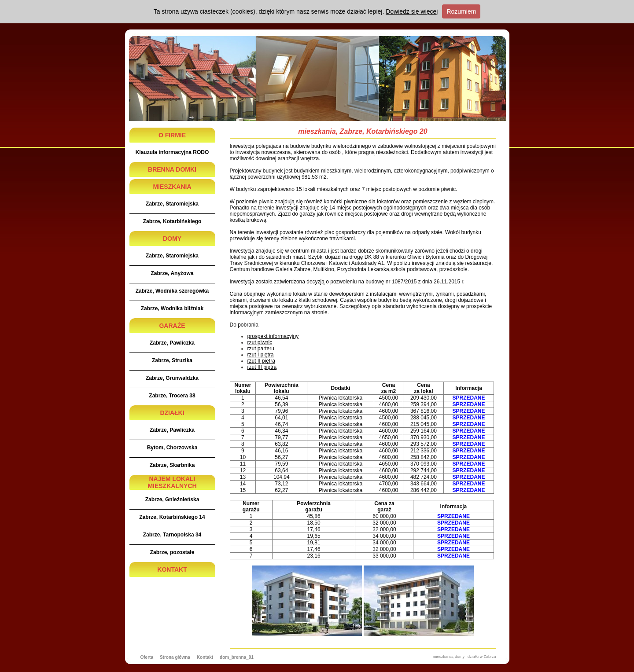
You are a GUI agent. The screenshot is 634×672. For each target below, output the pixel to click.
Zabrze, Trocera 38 (172, 396)
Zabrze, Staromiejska (172, 204)
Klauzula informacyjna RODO (172, 152)
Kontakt (205, 657)
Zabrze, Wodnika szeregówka (172, 291)
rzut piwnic (260, 342)
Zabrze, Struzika (172, 360)
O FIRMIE (172, 135)
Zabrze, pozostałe (172, 552)
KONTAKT (172, 569)
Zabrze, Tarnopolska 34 (172, 535)
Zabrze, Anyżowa (172, 273)
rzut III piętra (262, 367)
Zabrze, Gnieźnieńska (172, 499)
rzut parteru (261, 349)
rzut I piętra (261, 355)
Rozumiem (461, 11)
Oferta (147, 657)
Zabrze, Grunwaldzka (172, 378)
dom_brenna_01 (237, 657)
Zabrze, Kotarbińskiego (172, 221)
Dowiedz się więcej (412, 11)
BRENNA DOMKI (172, 169)
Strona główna (175, 657)
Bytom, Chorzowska (172, 448)
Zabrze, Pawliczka (172, 343)
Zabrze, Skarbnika (172, 465)
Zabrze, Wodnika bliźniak (172, 308)
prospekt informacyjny (273, 336)
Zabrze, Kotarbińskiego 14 (172, 517)
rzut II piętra (261, 361)
